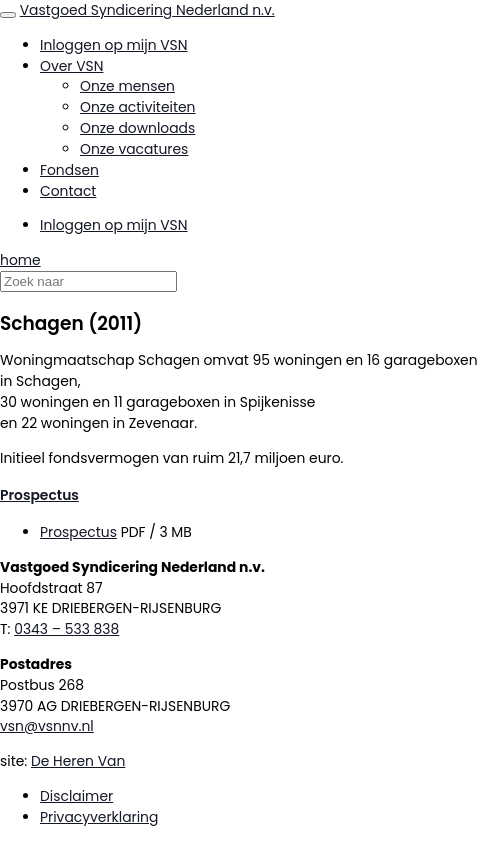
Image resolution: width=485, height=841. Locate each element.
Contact (68, 191)
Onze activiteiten (137, 107)
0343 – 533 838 (66, 629)
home (20, 260)
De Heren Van (78, 761)
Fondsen (69, 170)
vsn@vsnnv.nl (47, 726)
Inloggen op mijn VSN (114, 45)
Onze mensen (127, 86)
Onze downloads (137, 128)
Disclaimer (76, 796)
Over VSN (71, 66)
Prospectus (39, 495)
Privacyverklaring (99, 817)
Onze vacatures (134, 149)
